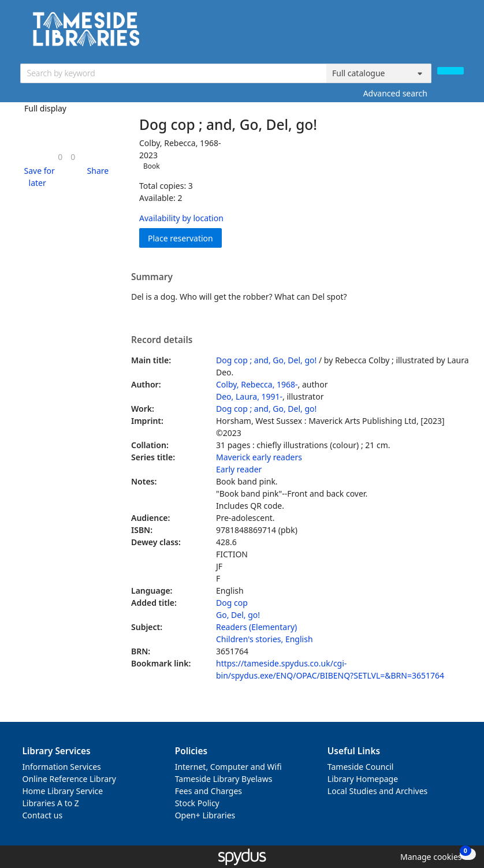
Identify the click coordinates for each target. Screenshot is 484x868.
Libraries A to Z (51, 803)
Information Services (62, 767)
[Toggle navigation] (458, 33)
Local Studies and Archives (377, 791)
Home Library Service (63, 791)
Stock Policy (197, 803)
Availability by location (181, 218)
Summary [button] (152, 277)
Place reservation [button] (185, 238)
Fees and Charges (209, 791)
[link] (60, 157)
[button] (38, 177)
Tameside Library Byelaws (224, 779)
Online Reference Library (69, 779)
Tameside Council (361, 767)
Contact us (43, 815)
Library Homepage (363, 779)
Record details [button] (162, 340)
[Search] (451, 71)
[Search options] (379, 73)
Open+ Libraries (205, 815)
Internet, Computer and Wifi (228, 767)
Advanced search (395, 93)
